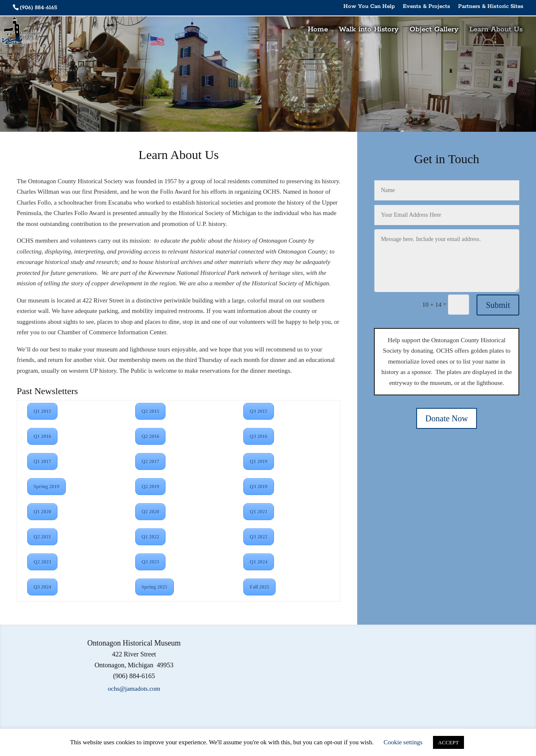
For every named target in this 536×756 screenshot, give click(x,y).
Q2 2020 (150, 512)
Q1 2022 (150, 537)
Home (318, 30)
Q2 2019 (150, 487)
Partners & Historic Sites (491, 7)
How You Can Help (369, 7)
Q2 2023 (42, 562)
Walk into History (369, 30)
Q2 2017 (150, 461)
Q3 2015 (258, 411)
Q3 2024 (42, 587)
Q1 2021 (258, 512)
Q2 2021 (42, 537)
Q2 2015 (150, 411)
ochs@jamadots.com (134, 689)
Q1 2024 (258, 562)
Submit (498, 305)
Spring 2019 (46, 487)
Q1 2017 (42, 461)
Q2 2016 (150, 436)
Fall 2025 (259, 587)
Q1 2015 (42, 411)
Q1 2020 (42, 512)
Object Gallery (434, 30)
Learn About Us (496, 30)
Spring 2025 (155, 587)
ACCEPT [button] (448, 742)
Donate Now (447, 418)
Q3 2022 (258, 537)
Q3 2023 (150, 562)
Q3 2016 (258, 436)
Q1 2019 (258, 461)
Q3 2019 (258, 487)
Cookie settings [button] (403, 742)
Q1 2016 (42, 436)
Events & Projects (426, 7)
